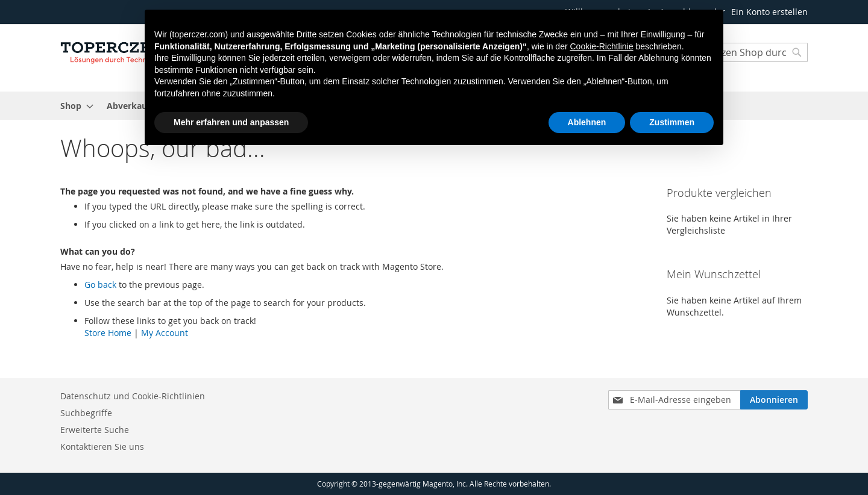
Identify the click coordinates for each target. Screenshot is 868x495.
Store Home (108, 333)
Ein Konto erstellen (769, 12)
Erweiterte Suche (95, 430)
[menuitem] (73, 106)
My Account (165, 333)
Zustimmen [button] (672, 122)
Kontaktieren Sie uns (102, 447)
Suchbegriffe (86, 413)
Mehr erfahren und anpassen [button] (231, 122)
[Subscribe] (774, 400)
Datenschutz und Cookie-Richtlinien (133, 396)
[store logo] (112, 51)
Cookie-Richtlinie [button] (601, 46)
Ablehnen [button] (587, 122)
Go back (100, 285)
